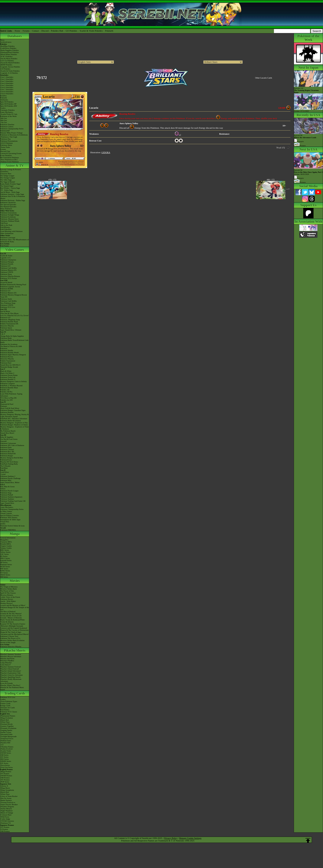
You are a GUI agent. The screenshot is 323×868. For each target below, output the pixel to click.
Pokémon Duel (6, 363)
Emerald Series (6, 560)
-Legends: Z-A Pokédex (9, 73)
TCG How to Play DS (8, 398)
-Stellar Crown (6, 732)
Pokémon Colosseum (8, 443)
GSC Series (5, 554)
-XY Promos (5, 780)
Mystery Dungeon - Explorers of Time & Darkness (14, 428)
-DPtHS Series (6, 761)
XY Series (4, 573)
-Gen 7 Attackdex (7, 89)
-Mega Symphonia (7, 790)
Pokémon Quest (6, 328)
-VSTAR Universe (7, 821)
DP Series (4, 562)
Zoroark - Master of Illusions (11, 618)
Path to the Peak (6, 225)
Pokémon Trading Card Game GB (13, 501)
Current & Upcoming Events (11, 153)
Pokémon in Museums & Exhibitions (14, 135)
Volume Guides (6, 548)
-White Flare (5, 722)
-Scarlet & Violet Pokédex (10, 71)
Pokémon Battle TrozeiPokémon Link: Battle (15, 341)
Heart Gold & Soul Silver (10, 408)
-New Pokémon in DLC (9, 160)
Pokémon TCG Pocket (9, 278)
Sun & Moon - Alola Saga (10, 192)
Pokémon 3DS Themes (9, 518)
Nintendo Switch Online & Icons (12, 526)
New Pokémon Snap (8, 303)
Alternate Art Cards (7, 708)
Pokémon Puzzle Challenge (10, 478)
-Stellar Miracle (6, 809)
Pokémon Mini (6, 480)
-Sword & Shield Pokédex (10, 63)
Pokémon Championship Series (12, 129)
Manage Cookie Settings (190, 838)
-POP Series (5, 782)
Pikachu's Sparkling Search (10, 677)
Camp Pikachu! (6, 663)
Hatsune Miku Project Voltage (11, 133)
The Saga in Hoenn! (8, 182)
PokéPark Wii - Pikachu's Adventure (14, 419)
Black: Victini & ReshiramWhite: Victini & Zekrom (13, 621)
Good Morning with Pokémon (11, 231)
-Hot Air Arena (6, 798)
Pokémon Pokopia (7, 262)
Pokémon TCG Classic (9, 712)
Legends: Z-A (5, 258)
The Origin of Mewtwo (9, 587)
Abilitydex (4, 100)
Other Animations (7, 233)
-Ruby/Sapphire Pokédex (9, 50)
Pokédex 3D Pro (6, 392)
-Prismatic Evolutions (8, 728)
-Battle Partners (6, 800)
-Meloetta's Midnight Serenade (12, 626)
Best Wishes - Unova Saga (10, 188)
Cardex (3, 108)
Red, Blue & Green (7, 487)
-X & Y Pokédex (6, 56)
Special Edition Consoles (10, 515)
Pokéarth (109, 31)
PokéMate (4, 468)
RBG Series (5, 550)
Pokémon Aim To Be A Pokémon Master (12, 197)
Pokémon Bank (6, 338)
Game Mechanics (7, 112)
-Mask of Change (7, 813)
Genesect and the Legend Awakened (14, 628)
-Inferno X (4, 786)
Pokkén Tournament (8, 361)
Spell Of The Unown (8, 593)
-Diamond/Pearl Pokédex (10, 52)
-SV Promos (5, 774)
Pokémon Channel (7, 449)
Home (17, 31)
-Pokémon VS (5, 823)
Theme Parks (5, 147)
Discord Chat (5, 151)
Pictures (300, 146)
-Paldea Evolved (6, 749)
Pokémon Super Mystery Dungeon (13, 355)
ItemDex (4, 96)
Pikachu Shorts (15, 650)
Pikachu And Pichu (7, 659)
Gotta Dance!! (5, 665)
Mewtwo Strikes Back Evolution (12, 640)
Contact (35, 31)
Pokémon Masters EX (8, 270)
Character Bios (6, 174)
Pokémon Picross (7, 357)
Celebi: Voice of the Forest (10, 597)
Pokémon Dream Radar (9, 375)
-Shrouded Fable (6, 734)
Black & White (6, 371)
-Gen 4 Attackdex (7, 83)
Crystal (3, 474)
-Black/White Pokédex (9, 54)
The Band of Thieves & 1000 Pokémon (11, 347)
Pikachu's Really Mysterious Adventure (11, 680)
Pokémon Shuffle (7, 350)
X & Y (3, 334)
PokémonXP (5, 131)
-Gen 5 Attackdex (7, 85)
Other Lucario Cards (263, 78)
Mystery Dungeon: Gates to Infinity (13, 381)
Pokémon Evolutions (8, 217)
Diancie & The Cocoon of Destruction (14, 630)
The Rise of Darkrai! (8, 612)
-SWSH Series (6, 753)
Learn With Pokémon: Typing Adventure (11, 395)
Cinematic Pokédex (7, 110)
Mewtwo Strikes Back (8, 589)
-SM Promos (5, 778)
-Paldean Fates (6, 741)
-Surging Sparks (6, 730)
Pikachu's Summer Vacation (11, 654)
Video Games (15, 250)
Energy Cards (5, 706)
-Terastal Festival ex (8, 802)
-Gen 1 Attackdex (7, 77)
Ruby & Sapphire (7, 437)
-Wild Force (5, 817)
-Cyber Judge (5, 819)
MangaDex (4, 540)
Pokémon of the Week (8, 116)
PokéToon (4, 223)
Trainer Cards (5, 703)
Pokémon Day (5, 139)
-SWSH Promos (6, 776)
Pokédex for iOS (6, 400)
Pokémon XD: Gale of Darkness (12, 445)
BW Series (4, 569)
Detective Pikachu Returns (10, 276)
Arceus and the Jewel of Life (11, 616)
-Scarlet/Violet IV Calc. (9, 114)
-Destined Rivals (6, 724)
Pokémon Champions (8, 260)
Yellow (3, 489)
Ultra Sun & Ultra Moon (9, 313)
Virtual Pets (5, 522)
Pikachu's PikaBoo (7, 661)
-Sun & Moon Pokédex (9, 59)
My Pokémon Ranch (8, 431)
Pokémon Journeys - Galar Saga (12, 194)
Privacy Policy (171, 838)
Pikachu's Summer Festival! (11, 667)
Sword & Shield (6, 282)
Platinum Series (6, 565)
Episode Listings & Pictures (11, 169)
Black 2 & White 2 (7, 373)
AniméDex (4, 172)
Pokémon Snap (6, 493)
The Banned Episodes (8, 207)
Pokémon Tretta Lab (8, 377)
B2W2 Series (5, 571)
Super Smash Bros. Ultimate (11, 330)
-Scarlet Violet (6, 751)
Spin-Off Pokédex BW (9, 106)
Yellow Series (5, 552)
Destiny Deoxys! (6, 603)
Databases (15, 36)
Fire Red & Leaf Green (9, 439)
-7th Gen (4, 122)
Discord (45, 31)
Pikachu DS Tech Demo (9, 462)
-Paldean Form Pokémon (9, 162)
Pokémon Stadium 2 (8, 476)
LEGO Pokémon (6, 143)
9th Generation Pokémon (9, 158)
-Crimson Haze (6, 815)
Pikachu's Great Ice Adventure (11, 675)
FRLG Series (5, 558)
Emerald (3, 441)
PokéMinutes (5, 227)
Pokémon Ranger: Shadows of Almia (14, 425)
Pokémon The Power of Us (10, 638)
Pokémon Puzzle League (9, 491)
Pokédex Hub (57, 31)
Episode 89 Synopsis (305, 138)
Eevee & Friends (6, 683)
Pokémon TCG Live (8, 307)
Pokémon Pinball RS (8, 454)
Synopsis (299, 178)
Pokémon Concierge (8, 238)
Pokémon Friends (7, 264)
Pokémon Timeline (7, 125)
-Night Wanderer (6, 811)
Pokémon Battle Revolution (11, 421)
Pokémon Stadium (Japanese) (11, 497)
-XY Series (4, 757)
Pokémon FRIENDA (8, 530)
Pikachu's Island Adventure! (11, 671)
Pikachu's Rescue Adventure (11, 656)
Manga (15, 534)
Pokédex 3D (5, 390)
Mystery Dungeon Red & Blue (12, 458)
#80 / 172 (271, 180)
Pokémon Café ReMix (9, 268)
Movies (15, 581)
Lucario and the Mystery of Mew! (13, 605)
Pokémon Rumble (7, 412)
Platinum (4, 406)
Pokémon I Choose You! (9, 636)
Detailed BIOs (6, 544)
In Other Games (6, 511)
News (2, 40)
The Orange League (8, 178)
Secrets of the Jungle (8, 642)
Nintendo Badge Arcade (9, 367)
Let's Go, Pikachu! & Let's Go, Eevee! (14, 315)
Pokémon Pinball (7, 495)
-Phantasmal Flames (8, 716)
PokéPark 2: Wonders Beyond (11, 386)
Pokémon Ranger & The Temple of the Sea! (15, 608)
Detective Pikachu (7, 326)
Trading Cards (15, 693)
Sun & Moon (5, 311)
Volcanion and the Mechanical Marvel (14, 634)
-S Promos (4, 829)
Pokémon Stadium (7, 499)
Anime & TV (15, 165)
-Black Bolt (5, 720)
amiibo (3, 524)
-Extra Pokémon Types (9, 701)
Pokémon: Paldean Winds (10, 221)
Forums (26, 31)
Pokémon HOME (7, 289)
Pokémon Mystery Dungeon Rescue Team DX (14, 296)
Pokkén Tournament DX (9, 324)
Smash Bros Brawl (7, 433)
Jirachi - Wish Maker (8, 601)
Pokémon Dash (6, 447)
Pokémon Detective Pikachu (11, 647)
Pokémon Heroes (7, 599)
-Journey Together (7, 726)
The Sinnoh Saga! (7, 186)
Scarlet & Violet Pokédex (91, 31)
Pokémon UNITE (7, 272)
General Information (8, 538)
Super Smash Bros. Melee (10, 482)
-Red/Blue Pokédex (7, 46)
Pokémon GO (5, 266)
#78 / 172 (52, 180)
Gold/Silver (5, 472)
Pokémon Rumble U (8, 379)
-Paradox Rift (5, 743)
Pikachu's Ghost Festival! (10, 669)
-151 (2, 745)
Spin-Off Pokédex (7, 102)
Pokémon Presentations (9, 141)
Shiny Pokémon (6, 209)
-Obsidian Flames (7, 747)
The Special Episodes (8, 205)
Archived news (6, 42)
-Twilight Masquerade (8, 736)
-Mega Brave (5, 788)
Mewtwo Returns (7, 595)
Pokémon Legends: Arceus (10, 287)
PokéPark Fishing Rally (9, 464)
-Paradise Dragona (7, 807)
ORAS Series (5, 575)
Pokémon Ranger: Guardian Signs (13, 410)
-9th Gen (4, 118)
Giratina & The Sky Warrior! (11, 614)
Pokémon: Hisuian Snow (9, 219)
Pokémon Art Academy (9, 344)
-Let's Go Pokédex (7, 61)
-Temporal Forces (7, 739)
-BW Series (5, 759)
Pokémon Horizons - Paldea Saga (13, 200)
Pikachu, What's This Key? (10, 685)
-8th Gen (4, 120)
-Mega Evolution (6, 718)
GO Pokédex (72, 31)
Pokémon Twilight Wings (10, 215)
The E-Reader (5, 466)
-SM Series (4, 755)
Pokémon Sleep (6, 274)
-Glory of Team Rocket (9, 796)
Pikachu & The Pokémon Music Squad (12, 688)
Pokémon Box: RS (7, 452)
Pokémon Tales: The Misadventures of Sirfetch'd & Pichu (15, 241)
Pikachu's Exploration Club (10, 673)
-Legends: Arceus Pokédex (10, 67)
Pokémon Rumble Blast (9, 388)
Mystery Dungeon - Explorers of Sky (14, 423)
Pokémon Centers (7, 127)
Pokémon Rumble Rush (9, 322)
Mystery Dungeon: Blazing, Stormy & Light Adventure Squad (14, 415)
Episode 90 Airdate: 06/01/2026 (308, 172)
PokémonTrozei (6, 460)
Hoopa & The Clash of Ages (11, 632)
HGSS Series (5, 567)
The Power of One (7, 591)
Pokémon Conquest (7, 383)
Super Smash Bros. (7, 503)
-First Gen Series (6, 767)
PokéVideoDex (6, 229)
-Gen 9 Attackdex (7, 94)
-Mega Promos (6, 772)
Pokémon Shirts (6, 145)
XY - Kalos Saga (6, 190)
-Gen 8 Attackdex (7, 92)
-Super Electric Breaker (9, 804)
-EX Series (4, 763)
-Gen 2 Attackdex (7, 79)
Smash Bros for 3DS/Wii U (10, 365)
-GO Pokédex (5, 69)
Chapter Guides (6, 546)
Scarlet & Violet (6, 256)
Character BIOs (6, 542)
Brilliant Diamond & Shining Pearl (13, 285)
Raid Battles (5, 710)
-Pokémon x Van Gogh (9, 137)
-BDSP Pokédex (6, 65)
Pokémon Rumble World (9, 353)
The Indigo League (7, 176)
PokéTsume (5, 246)
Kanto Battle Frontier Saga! (11, 184)
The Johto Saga (6, 180)
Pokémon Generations (8, 213)
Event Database (6, 155)
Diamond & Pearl (7, 404)
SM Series (4, 577)
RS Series (4, 556)
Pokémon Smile (6, 299)
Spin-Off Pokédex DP (8, 104)
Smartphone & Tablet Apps (10, 520)
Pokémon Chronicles (8, 202)
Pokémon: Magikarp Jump (10, 320)
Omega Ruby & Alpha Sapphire (12, 336)
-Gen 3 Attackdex (7, 81)
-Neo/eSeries (5, 765)
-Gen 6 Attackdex (7, 87)
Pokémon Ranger (7, 456)
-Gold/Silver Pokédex (8, 48)
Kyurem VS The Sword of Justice (13, 624)
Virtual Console (6, 513)
